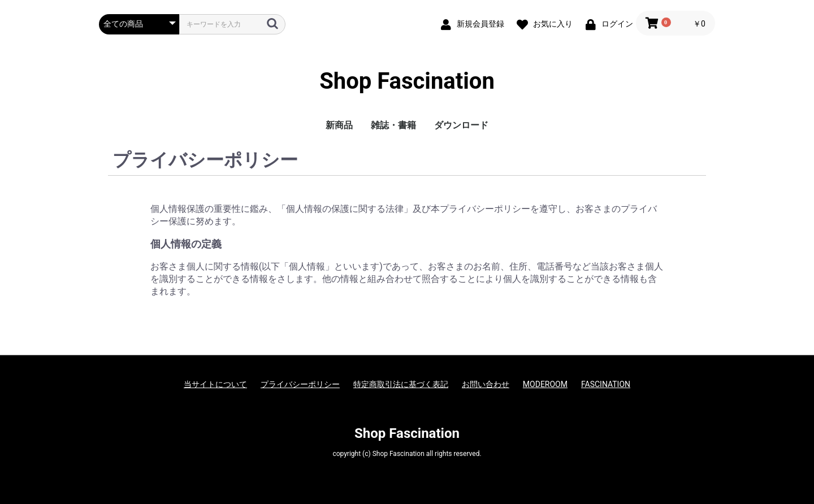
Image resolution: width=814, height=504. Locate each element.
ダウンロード (461, 125)
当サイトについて (215, 384)
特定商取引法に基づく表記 (401, 384)
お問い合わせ (486, 384)
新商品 (339, 125)
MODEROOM (545, 384)
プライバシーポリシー (300, 384)
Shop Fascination (407, 81)
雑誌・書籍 (393, 125)
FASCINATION (606, 384)
